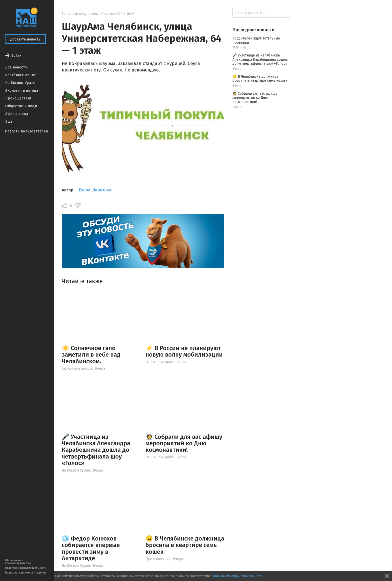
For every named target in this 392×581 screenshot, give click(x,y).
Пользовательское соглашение (26, 573)
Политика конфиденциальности (26, 568)
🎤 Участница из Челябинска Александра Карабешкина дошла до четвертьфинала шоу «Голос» (96, 450)
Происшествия (18, 98)
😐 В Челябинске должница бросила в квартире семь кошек (185, 545)
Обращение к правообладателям (18, 562)
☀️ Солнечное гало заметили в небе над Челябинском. (91, 355)
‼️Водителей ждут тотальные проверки (256, 40)
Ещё (9, 122)
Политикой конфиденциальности (237, 576)
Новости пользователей (26, 131)
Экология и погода (22, 91)
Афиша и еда (17, 114)
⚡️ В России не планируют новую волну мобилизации (184, 351)
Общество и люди (21, 106)
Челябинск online (21, 75)
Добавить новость (25, 39)
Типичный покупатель (80, 14)
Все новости (16, 67)
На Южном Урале (20, 83)
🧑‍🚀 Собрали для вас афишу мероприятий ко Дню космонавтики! (184, 443)
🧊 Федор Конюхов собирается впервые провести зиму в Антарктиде (91, 548)
